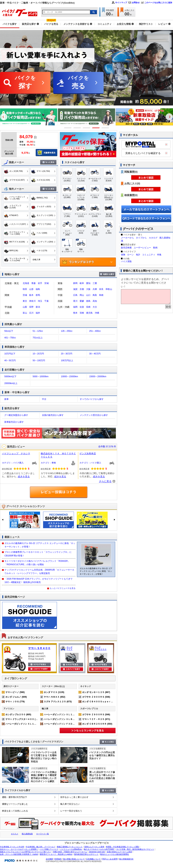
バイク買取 (126, 261)
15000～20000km (98, 376)
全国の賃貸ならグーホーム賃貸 (119, 852)
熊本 (75, 313)
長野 (31, 307)
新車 (6, 399)
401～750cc (10, 338)
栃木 (31, 295)
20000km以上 (11, 383)
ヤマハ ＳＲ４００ (39, 648)
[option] (29, 117)
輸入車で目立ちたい (70, 804)
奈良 (101, 289)
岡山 (82, 295)
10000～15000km (69, 376)
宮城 (46, 283)
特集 (159, 255)
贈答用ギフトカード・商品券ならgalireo (56, 854)
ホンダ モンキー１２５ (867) (96, 692)
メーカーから (127, 238)
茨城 (25, 295)
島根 (101, 295)
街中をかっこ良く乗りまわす (74, 797)
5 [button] (105, 128)
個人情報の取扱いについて (74, 859)
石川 (31, 313)
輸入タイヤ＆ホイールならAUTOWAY (99, 849)
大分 (95, 307)
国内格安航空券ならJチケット (86, 854)
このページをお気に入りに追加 (158, 3)
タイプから (141, 238)
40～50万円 (10, 360)
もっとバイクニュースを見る (63, 588)
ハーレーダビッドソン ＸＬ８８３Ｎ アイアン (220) (70, 719)
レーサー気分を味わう (71, 811)
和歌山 (109, 289)
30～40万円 (95, 354)
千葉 (46, 301)
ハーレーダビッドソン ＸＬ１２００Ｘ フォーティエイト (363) (37, 724)
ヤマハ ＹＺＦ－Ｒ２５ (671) (96, 719)
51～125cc (38, 331)
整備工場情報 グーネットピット (70, 847)
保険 (123, 255)
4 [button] (96, 128)
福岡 (75, 307)
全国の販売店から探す (53, 415)
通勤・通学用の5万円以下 (15, 797)
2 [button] (77, 128)
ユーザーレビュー (142, 248)
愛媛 (82, 301)
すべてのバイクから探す (92, 399)
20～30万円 (67, 354)
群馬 (38, 295)
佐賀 (82, 307)
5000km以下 (10, 376)
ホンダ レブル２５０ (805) (18, 715)
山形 (31, 289)
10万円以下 (10, 354)
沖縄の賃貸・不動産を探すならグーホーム (70, 852)
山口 (88, 295)
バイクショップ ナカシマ (16, 453)
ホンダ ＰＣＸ (69, 648)
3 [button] (87, 128)
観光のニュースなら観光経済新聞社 (115, 854)
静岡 (75, 283)
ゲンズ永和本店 (88, 453)
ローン (130, 255)
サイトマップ (121, 3)
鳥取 (95, 295)
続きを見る (24, 477)
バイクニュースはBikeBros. (71, 849)
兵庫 (95, 289)
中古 (44, 399)
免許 (138, 255)
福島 (38, 289)
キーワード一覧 (43, 834)
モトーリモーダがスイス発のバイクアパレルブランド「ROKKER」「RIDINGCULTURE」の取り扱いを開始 (37, 563)
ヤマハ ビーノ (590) (15, 692)
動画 (155, 248)
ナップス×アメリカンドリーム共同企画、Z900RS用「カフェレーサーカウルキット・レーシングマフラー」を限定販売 (39, 572)
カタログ (153, 238)
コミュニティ (149, 255)
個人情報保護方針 (126, 859)
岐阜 (82, 283)
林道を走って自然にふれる (15, 811)
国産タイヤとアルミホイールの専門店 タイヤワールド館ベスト (25, 852)
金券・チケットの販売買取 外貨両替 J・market (19, 854)
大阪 (88, 289)
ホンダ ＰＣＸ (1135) (54, 692)
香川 (75, 301)
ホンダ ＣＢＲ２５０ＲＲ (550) (97, 724)
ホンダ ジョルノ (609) (16, 697)
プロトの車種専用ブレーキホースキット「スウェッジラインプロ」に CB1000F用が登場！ (38, 554)
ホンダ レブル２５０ (101, 648)
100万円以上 (67, 360)
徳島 (88, 301)
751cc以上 (38, 338)
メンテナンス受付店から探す (94, 415)
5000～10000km (41, 376)
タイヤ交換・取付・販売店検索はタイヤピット (135, 849)
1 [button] (68, 128)
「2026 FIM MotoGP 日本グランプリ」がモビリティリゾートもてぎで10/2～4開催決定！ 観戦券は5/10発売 (38, 581)
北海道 (26, 283)
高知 (95, 301)
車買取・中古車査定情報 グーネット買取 (122, 847)
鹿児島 (89, 313)
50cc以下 (9, 331)
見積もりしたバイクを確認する (143, 153)
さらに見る (105, 481)
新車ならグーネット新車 (94, 847)
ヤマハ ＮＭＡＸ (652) (55, 697)
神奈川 (32, 301)
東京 (25, 301)
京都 (82, 289)
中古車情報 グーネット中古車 (12, 847)
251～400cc (95, 331)
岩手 (40, 283)
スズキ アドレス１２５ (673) (58, 702)
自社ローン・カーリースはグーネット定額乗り (19, 849)
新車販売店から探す (14, 422)
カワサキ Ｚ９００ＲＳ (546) (96, 697)
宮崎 (82, 313)
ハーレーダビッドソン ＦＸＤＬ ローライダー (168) (70, 724)
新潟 (38, 307)
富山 (25, 313)
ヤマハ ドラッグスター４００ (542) (23, 719)
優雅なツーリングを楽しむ (15, 804)
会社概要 (49, 859)
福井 (38, 313)
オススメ (15, 834)
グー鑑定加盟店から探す (16, 415)
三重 (95, 283)
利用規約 (58, 859)
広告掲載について (93, 859)
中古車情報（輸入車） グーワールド (40, 847)
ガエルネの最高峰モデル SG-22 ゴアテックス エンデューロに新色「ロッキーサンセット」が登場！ (40, 545)
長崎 (88, 307)
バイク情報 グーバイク (49, 849)
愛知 (88, 283)
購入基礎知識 (27, 834)
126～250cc (67, 331)
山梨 (25, 307)
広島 (75, 295)
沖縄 (97, 313)
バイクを (25, 83)
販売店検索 (126, 248)
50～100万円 (39, 360)
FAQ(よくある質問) (110, 859)
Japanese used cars (97, 852)
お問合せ (136, 3)
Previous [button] (4, 117)
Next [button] (169, 117)
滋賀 (75, 289)
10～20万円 (38, 354)
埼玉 (40, 301)
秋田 (25, 289)
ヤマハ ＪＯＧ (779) (15, 702)
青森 (34, 283)
